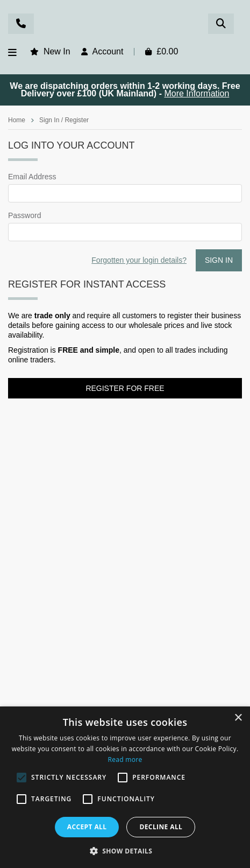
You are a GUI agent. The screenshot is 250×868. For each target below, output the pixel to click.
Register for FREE (125, 388)
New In (57, 51)
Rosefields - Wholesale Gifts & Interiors (125, 25)
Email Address (32, 177)
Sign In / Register (64, 120)
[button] (125, 850)
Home (17, 120)
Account (108, 51)
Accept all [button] (87, 827)
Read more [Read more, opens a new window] (125, 759)
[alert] (125, 787)
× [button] (238, 718)
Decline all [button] (161, 827)
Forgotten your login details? (139, 260)
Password (24, 215)
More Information (197, 93)
